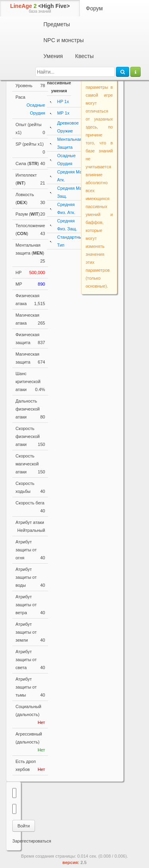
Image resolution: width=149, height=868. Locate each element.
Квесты (84, 56)
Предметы (57, 24)
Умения (53, 56)
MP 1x (63, 113)
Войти (24, 826)
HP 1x (63, 101)
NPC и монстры (64, 40)
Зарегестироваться (32, 841)
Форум (94, 8)
